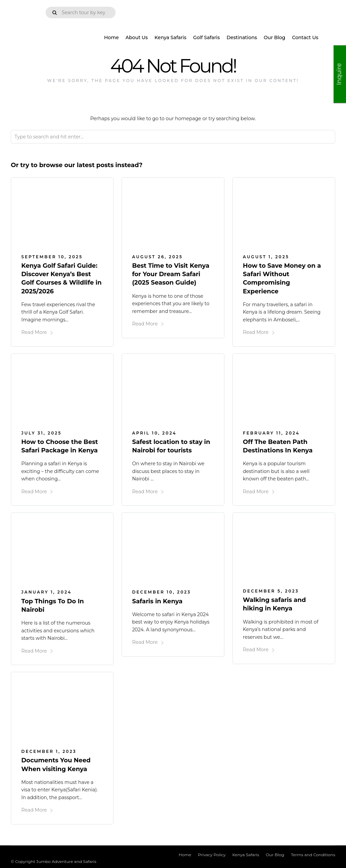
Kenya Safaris (170, 37)
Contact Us (305, 37)
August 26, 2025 (157, 257)
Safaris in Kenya (157, 601)
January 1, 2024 (46, 592)
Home (112, 37)
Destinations (242, 37)
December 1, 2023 (49, 751)
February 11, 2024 (271, 433)
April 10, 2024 (154, 433)
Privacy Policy (212, 854)
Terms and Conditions (313, 854)
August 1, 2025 (266, 257)
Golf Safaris (206, 37)
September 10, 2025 (52, 257)
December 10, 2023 (162, 592)
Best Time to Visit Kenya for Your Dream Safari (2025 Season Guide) (171, 274)
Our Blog (274, 37)
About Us (137, 37)
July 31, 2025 (41, 433)
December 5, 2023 (271, 591)
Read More (37, 332)
